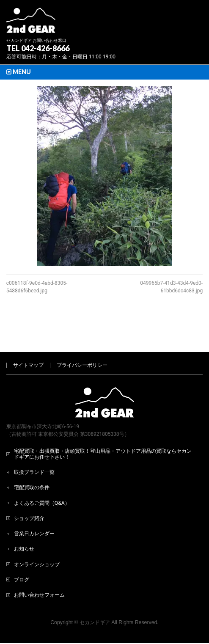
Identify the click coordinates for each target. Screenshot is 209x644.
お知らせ (24, 521)
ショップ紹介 (29, 490)
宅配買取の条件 (32, 460)
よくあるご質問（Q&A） (42, 475)
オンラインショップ (37, 537)
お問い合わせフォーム (39, 567)
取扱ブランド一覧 (34, 444)
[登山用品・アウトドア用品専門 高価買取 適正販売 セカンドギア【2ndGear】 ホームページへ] (31, 23)
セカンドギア (95, 594)
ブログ (22, 552)
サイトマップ (28, 337)
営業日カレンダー (34, 506)
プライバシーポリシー (82, 337)
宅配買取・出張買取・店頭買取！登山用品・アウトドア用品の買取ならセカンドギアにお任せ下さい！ (103, 426)
